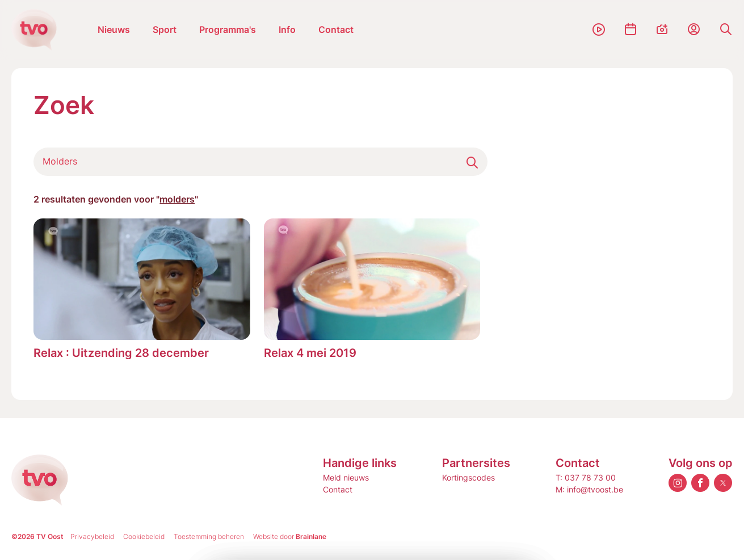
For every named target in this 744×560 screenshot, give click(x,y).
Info (287, 30)
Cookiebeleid (144, 536)
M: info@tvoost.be (589, 489)
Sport (165, 30)
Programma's (228, 30)
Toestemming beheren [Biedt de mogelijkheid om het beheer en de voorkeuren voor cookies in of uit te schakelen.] (209, 536)
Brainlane (311, 536)
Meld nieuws (346, 477)
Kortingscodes (468, 477)
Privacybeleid (92, 536)
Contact (336, 30)
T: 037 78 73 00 (586, 477)
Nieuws (114, 30)
